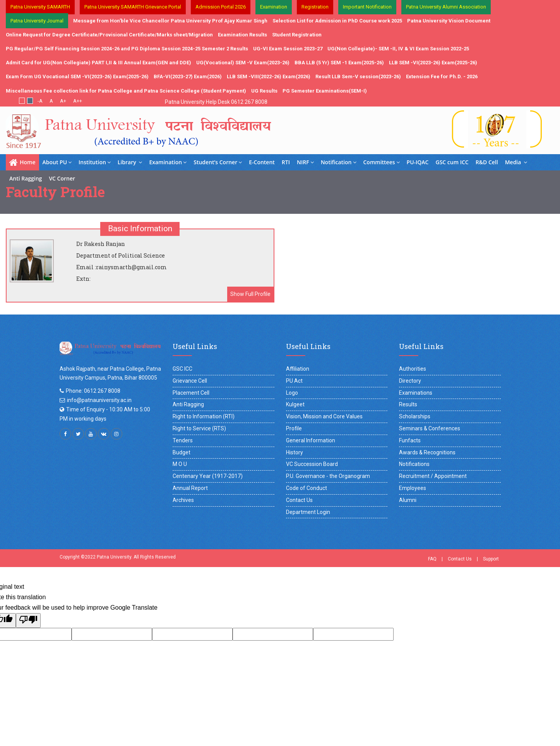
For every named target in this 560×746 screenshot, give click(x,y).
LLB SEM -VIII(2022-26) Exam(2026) (269, 76)
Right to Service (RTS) (199, 428)
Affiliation (298, 369)
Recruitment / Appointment (433, 476)
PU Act (294, 381)
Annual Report (190, 488)
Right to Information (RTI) (204, 416)
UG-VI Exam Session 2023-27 (288, 49)
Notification (339, 162)
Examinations (416, 393)
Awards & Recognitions (427, 452)
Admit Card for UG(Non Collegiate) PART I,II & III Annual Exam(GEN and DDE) (98, 63)
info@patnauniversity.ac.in (99, 400)
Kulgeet (295, 404)
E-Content (262, 162)
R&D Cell (487, 162)
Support (491, 559)
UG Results (264, 91)
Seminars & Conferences (430, 428)
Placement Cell (191, 393)
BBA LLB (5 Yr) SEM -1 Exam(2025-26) (339, 63)
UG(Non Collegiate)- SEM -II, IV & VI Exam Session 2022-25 (398, 49)
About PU (57, 162)
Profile (294, 428)
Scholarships (415, 416)
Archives (183, 500)
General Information (311, 440)
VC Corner (62, 178)
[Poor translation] (28, 621)
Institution (95, 162)
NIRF (305, 162)
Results (408, 404)
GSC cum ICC (452, 162)
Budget (182, 452)
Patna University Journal (37, 21)
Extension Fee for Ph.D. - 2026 (442, 76)
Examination (168, 162)
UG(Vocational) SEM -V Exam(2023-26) (243, 63)
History (295, 452)
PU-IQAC (418, 162)
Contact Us (299, 500)
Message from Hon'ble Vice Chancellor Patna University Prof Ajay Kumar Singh (170, 21)
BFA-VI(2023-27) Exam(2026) (188, 76)
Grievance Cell (190, 381)
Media (516, 162)
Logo (292, 393)
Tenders (183, 440)
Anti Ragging (26, 178)
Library (130, 162)
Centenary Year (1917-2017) (208, 476)
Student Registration (297, 35)
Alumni (408, 500)
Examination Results (242, 35)
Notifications (414, 464)
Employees (413, 488)
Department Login (308, 512)
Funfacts (410, 440)
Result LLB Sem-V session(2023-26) (358, 76)
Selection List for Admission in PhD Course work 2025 (337, 21)
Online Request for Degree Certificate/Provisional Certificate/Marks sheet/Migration (109, 35)
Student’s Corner (218, 162)
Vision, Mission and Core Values (324, 416)
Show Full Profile (250, 294)
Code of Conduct (307, 488)
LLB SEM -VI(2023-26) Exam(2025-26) (433, 63)
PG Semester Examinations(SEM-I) (325, 91)
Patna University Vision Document (449, 21)
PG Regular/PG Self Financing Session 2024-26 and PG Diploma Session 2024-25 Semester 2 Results (127, 49)
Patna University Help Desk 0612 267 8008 (216, 102)
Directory (410, 381)
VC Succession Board (312, 464)
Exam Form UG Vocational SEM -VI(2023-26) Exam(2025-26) (77, 76)
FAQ (432, 559)
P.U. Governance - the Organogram (328, 476)
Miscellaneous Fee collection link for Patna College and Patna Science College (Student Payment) (126, 91)
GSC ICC (182, 369)
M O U (180, 464)
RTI (286, 162)
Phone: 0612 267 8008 (93, 391)
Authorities (413, 369)
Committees (382, 162)
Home (22, 162)
